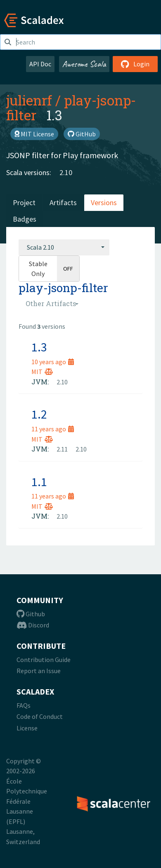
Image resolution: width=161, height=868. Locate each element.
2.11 (62, 449)
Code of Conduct (40, 716)
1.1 (39, 482)
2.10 (66, 172)
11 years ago (53, 429)
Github (31, 614)
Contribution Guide (44, 660)
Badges (25, 219)
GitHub (82, 134)
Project (24, 202)
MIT (42, 372)
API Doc (40, 64)
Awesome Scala (84, 64)
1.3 (39, 347)
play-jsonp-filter (71, 108)
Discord (33, 625)
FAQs (24, 705)
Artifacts (63, 202)
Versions (104, 202)
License (27, 728)
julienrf (29, 100)
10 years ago (53, 362)
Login (135, 64)
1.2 (39, 414)
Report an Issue (39, 671)
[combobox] (64, 247)
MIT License (34, 134)
